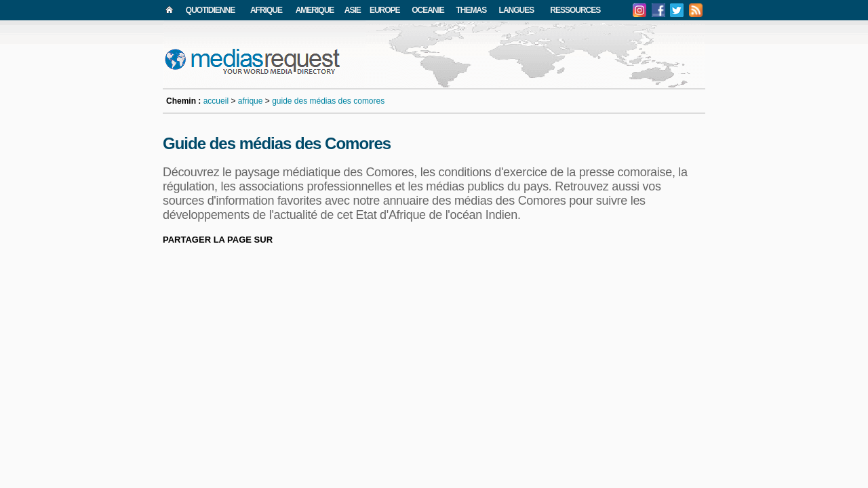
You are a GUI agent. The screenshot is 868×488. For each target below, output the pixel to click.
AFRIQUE (266, 10)
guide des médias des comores (328, 101)
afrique (251, 101)
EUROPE (385, 10)
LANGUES (517, 10)
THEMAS (472, 10)
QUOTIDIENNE (210, 10)
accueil (216, 101)
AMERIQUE (315, 10)
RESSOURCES (575, 10)
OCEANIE (428, 10)
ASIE (353, 10)
